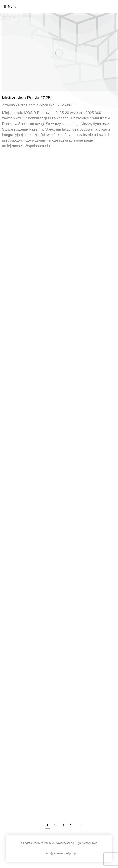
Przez (36, 105)
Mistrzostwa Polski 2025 (26, 98)
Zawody (9, 105)
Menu (10, 7)
